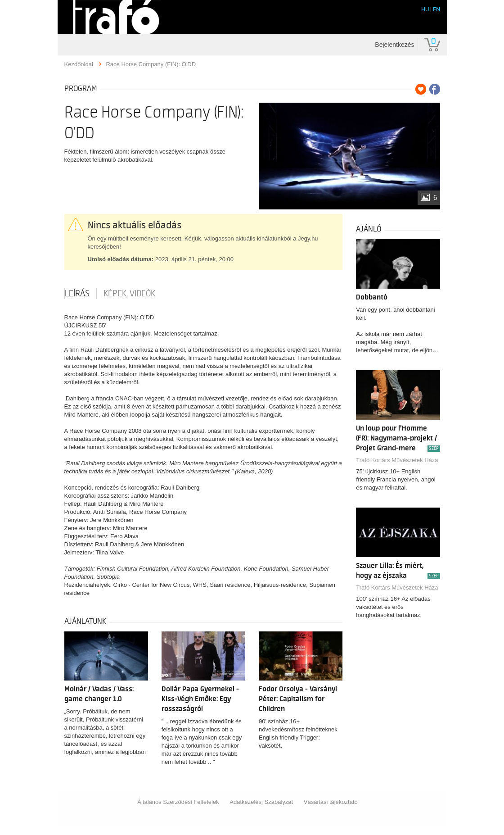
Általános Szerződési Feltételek (178, 802)
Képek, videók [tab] (129, 294)
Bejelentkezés (394, 45)
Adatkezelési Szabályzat (261, 802)
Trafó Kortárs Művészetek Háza (397, 460)
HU (425, 9)
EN (436, 9)
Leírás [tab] (77, 294)
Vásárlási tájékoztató (331, 802)
